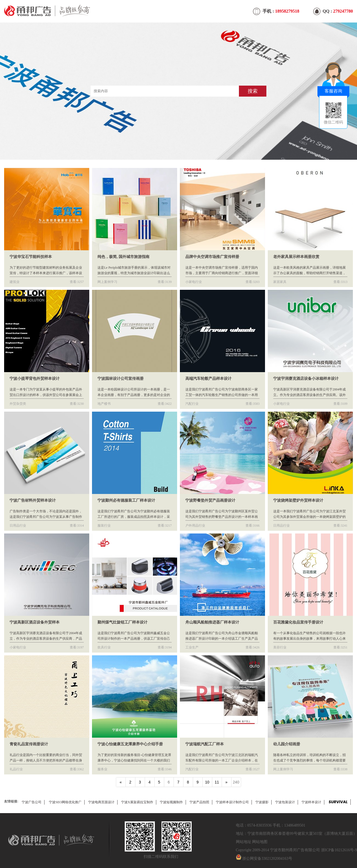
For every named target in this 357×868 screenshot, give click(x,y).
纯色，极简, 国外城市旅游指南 (123, 257)
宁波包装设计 (285, 802)
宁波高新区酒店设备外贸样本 (35, 622)
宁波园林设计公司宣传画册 (121, 379)
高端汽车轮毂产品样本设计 (208, 379)
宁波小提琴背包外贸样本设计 (35, 379)
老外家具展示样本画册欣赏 (296, 257)
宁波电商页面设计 (101, 802)
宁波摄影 (262, 802)
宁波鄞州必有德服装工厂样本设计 (126, 500)
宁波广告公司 (32, 802)
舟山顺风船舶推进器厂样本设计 (212, 622)
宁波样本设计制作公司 (232, 802)
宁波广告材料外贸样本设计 (33, 500)
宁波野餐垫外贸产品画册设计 (210, 500)
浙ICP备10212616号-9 (339, 850)
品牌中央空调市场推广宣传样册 (212, 257)
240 (236, 782)
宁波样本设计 (311, 802)
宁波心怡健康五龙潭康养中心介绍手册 (130, 744)
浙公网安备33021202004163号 (267, 859)
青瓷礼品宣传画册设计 (29, 744)
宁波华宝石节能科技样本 (31, 257)
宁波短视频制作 (171, 802)
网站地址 (244, 842)
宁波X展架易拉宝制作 (137, 802)
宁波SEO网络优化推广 (65, 802)
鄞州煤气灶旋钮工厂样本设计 (122, 622)
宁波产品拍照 (199, 802)
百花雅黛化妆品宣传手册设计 (298, 622)
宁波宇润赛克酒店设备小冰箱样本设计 (306, 379)
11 (217, 782)
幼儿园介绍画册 (287, 744)
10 (207, 782)
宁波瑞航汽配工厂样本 (205, 744)
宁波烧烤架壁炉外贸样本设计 (298, 500)
